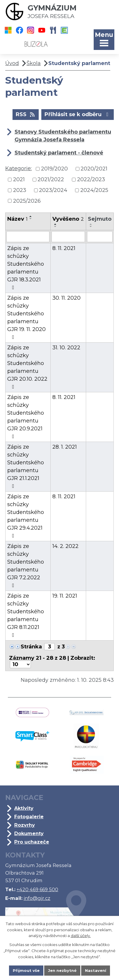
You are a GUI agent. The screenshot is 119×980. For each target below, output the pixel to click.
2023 (20, 190)
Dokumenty (29, 833)
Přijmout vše (26, 970)
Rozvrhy (25, 825)
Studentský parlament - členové (59, 153)
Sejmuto (100, 219)
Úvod (12, 63)
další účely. (81, 936)
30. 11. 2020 (66, 298)
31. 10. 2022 (66, 348)
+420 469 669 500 (37, 889)
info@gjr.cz (37, 898)
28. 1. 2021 (65, 447)
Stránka (31, 647)
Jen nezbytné (62, 970)
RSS (26, 114)
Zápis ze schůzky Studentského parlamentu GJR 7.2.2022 (26, 565)
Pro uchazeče (32, 842)
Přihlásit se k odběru (78, 114)
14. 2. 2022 (65, 546)
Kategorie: (18, 168)
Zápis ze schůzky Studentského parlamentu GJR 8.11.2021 (26, 615)
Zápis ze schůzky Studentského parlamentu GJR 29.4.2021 (26, 516)
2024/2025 (94, 190)
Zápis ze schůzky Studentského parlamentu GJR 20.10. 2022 (27, 367)
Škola (34, 63)
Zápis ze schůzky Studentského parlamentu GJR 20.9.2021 (26, 417)
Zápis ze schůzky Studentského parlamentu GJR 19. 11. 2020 (26, 317)
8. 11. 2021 (64, 248)
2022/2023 (91, 179)
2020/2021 (94, 169)
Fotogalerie (29, 817)
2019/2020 (54, 169)
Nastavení (96, 970)
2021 (19, 179)
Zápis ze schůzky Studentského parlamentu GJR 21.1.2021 (26, 466)
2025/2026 (27, 201)
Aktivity (24, 808)
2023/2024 (53, 190)
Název (17, 219)
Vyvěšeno (68, 219)
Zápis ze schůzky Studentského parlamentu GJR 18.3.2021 (26, 268)
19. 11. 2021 (65, 596)
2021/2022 (51, 179)
